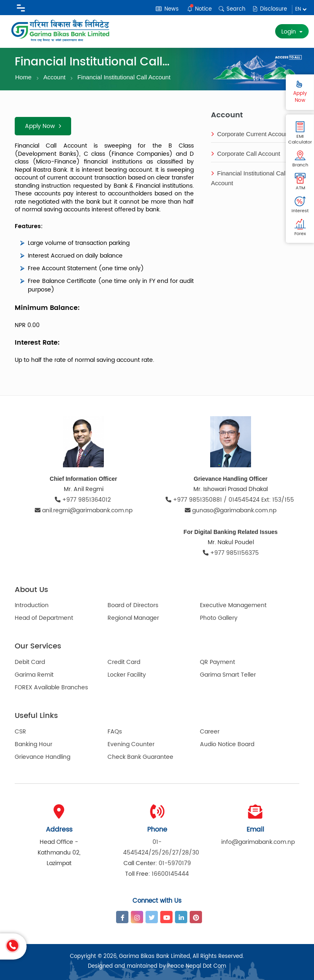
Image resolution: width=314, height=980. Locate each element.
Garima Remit (34, 675)
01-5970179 (175, 863)
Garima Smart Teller (228, 675)
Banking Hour (34, 744)
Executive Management (233, 605)
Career (210, 732)
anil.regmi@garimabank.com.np (84, 510)
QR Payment (218, 662)
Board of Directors (133, 605)
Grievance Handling (43, 757)
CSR (20, 732)
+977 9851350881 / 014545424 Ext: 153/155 (231, 500)
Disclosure (270, 9)
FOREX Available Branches (51, 687)
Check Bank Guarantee (140, 757)
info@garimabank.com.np (258, 842)
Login (289, 32)
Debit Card (30, 662)
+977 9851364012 (84, 500)
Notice (200, 9)
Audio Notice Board (227, 744)
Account (54, 77)
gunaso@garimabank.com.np (231, 510)
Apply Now (43, 126)
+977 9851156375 (231, 553)
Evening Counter (131, 744)
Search (232, 9)
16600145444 (170, 874)
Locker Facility (127, 675)
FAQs (115, 732)
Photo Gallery (219, 618)
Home (23, 77)
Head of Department (44, 618)
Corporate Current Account (250, 134)
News (167, 9)
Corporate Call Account (246, 154)
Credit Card (124, 662)
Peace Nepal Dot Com (197, 966)
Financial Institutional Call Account (124, 77)
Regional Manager (133, 618)
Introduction (32, 605)
